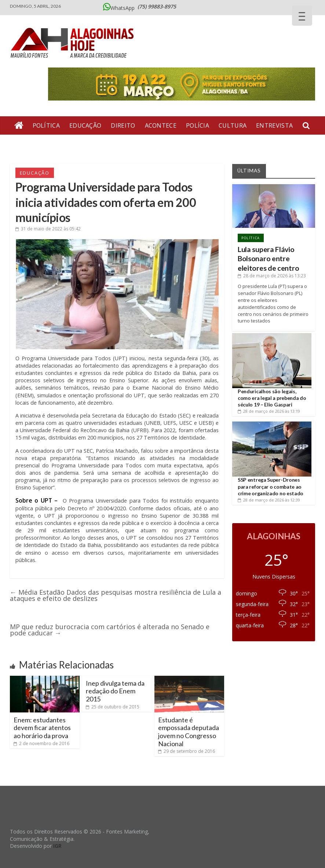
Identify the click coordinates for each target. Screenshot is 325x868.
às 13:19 (269, 411)
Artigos (28, 144)
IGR (57, 846)
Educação (85, 125)
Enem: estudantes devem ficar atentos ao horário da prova (42, 728)
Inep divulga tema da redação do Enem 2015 (115, 691)
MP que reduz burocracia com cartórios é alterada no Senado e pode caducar (110, 630)
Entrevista (274, 125)
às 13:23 (272, 276)
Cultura (233, 125)
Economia (94, 144)
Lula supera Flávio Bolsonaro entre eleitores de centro (268, 259)
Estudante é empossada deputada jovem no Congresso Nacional (189, 732)
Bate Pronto (141, 144)
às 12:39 (269, 500)
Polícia (198, 125)
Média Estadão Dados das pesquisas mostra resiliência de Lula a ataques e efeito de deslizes (116, 595)
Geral (59, 144)
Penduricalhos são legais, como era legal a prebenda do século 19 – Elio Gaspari (272, 398)
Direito (123, 125)
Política (46, 125)
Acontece (161, 125)
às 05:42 (48, 229)
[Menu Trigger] (302, 16)
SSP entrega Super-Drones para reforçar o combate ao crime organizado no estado (271, 486)
